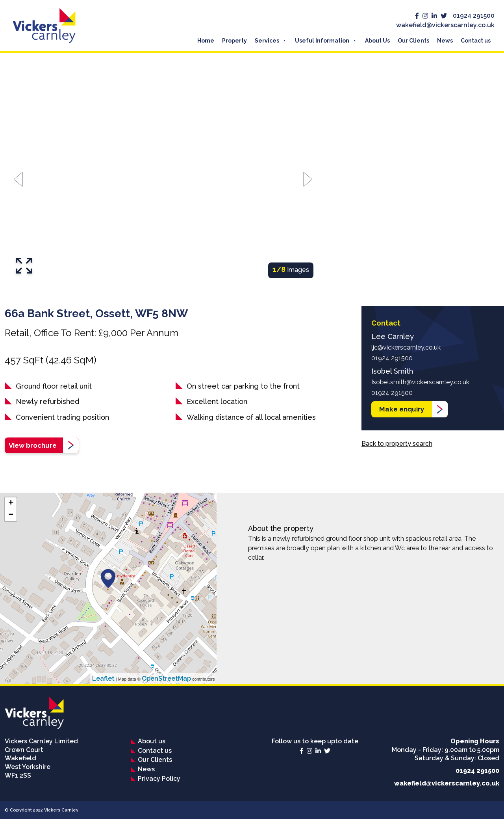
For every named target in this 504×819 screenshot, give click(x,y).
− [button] (11, 515)
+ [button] (11, 503)
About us (152, 741)
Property (234, 41)
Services (267, 41)
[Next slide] (308, 180)
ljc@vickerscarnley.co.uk (406, 347)
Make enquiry (402, 409)
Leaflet (103, 678)
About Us (377, 41)
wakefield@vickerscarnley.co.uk (445, 25)
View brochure (33, 445)
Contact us (476, 41)
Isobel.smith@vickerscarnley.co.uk (420, 382)
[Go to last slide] (19, 180)
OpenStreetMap (166, 678)
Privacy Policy (159, 779)
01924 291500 (474, 16)
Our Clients (413, 41)
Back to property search (397, 444)
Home (206, 41)
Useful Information (322, 41)
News (445, 41)
